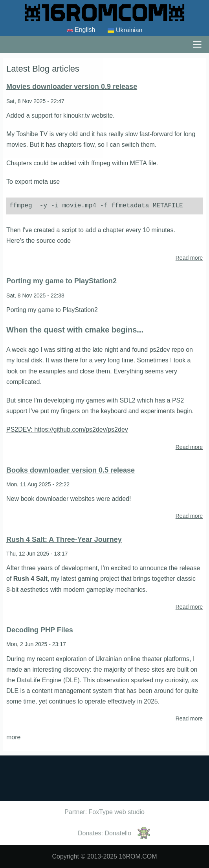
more (13, 737)
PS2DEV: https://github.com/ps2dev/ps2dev (67, 429)
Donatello (118, 833)
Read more (189, 258)
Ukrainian (125, 30)
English (81, 30)
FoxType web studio (117, 812)
